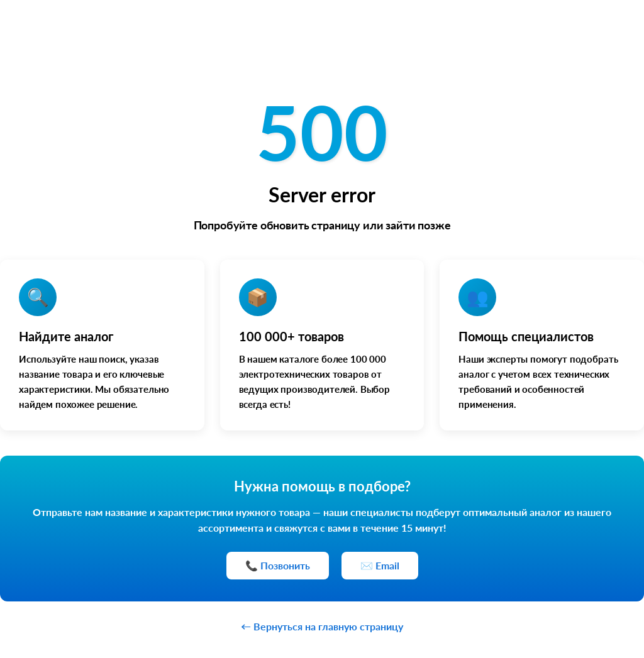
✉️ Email (380, 565)
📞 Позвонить (278, 565)
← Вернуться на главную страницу (322, 626)
